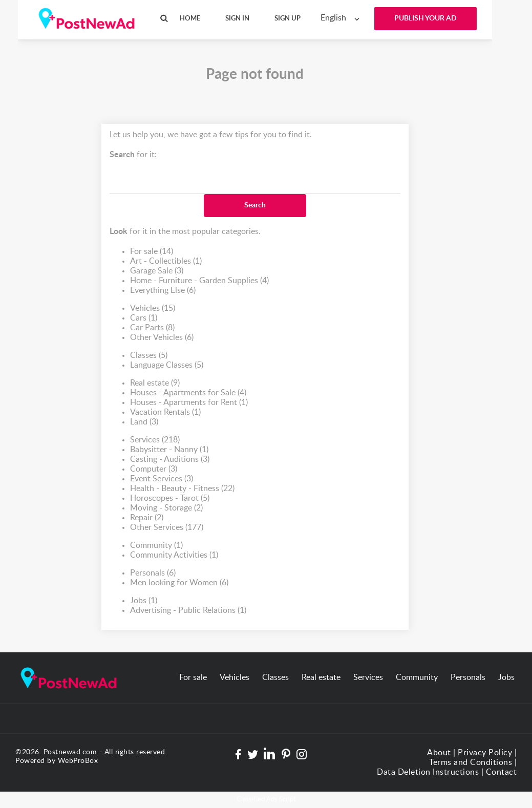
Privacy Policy (485, 753)
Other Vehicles (162, 338)
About (439, 753)
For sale (152, 252)
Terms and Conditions (471, 762)
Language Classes (167, 365)
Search (255, 205)
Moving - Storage (166, 508)
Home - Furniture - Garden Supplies (199, 281)
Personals (153, 573)
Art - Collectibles (166, 261)
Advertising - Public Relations (188, 611)
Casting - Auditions (170, 460)
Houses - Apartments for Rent (189, 403)
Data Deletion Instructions (428, 772)
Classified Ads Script (266, 800)
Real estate (155, 383)
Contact (502, 772)
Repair (147, 518)
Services (155, 440)
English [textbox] (333, 18)
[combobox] (342, 18)
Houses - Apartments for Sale (188, 393)
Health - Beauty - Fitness (182, 489)
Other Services (167, 528)
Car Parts (152, 328)
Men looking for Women (179, 583)
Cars (144, 318)
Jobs (144, 601)
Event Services (162, 479)
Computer (154, 469)
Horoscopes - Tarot (170, 498)
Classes (149, 356)
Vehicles (153, 309)
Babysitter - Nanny (169, 450)
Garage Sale (157, 271)
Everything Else (163, 291)
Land (144, 422)
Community (156, 546)
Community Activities (174, 555)
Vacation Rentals (165, 412)
